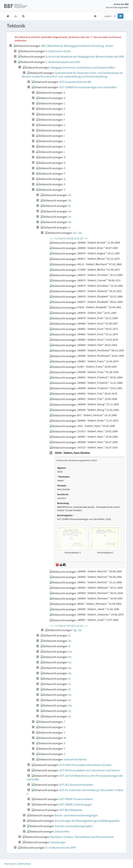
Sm (70, 652)
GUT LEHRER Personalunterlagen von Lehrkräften (88, 87)
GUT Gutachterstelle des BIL (75, 82)
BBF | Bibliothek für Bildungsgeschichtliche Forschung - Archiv (77, 46)
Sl (69, 646)
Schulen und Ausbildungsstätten (74, 826)
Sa (70, 195)
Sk (70, 641)
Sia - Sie (77, 233)
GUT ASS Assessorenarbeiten (76, 785)
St (69, 689)
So (70, 662)
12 (78, 239)
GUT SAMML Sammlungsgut (75, 805)
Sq (70, 673)
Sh (70, 222)
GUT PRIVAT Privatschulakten (76, 799)
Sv (70, 700)
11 (75, 239)
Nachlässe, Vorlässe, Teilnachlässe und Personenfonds (82, 837)
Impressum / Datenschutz (17, 864)
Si (69, 228)
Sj (69, 636)
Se (70, 217)
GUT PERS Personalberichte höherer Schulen (85, 765)
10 (72, 239)
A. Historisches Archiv (58, 51)
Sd (70, 211)
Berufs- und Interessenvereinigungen (76, 815)
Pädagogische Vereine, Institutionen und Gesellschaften (83, 68)
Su (70, 695)
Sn (70, 657)
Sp (70, 668)
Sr (70, 679)
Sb (70, 201)
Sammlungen (58, 842)
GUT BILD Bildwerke (71, 810)
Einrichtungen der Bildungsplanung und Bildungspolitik (87, 821)
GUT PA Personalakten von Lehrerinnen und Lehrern (90, 770)
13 (81, 239)
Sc (70, 206)
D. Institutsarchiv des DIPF (61, 848)
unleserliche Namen (75, 759)
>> (86, 239)
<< (51, 239)
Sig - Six (77, 630)
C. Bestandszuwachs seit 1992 (63, 62)
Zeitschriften (62, 832)
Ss (70, 684)
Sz (70, 717)
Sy (70, 711)
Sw (70, 706)
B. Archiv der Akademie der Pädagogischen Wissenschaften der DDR (85, 57)
